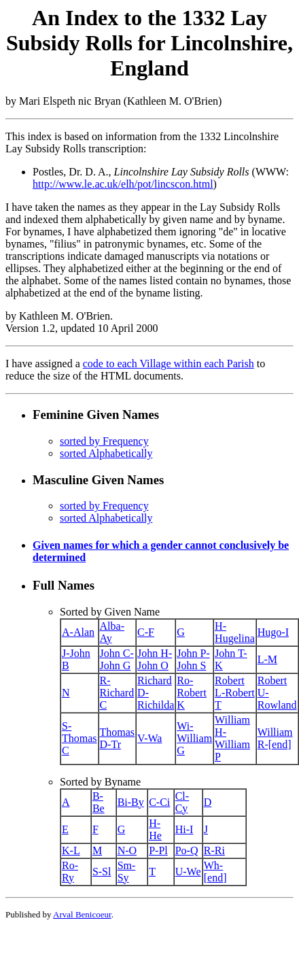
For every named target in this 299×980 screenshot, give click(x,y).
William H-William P (232, 738)
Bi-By (131, 802)
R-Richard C (117, 693)
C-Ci (159, 802)
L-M (267, 659)
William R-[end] (275, 738)
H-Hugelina (235, 632)
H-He (155, 829)
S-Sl (102, 872)
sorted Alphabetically (106, 453)
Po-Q (187, 850)
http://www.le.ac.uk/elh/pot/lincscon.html (123, 184)
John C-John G (117, 659)
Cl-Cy (182, 802)
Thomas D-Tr (118, 738)
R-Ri (214, 850)
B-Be (99, 802)
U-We (188, 872)
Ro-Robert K (192, 693)
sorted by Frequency (104, 441)
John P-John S (193, 659)
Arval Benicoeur (82, 914)
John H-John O (155, 659)
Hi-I (184, 829)
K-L (71, 850)
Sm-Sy (127, 872)
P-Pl (158, 850)
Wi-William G (194, 738)
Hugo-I (273, 632)
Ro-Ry (70, 872)
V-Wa (149, 738)
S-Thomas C (80, 738)
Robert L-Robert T (235, 693)
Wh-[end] (215, 872)
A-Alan (78, 632)
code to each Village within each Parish (169, 364)
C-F (146, 632)
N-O (127, 850)
